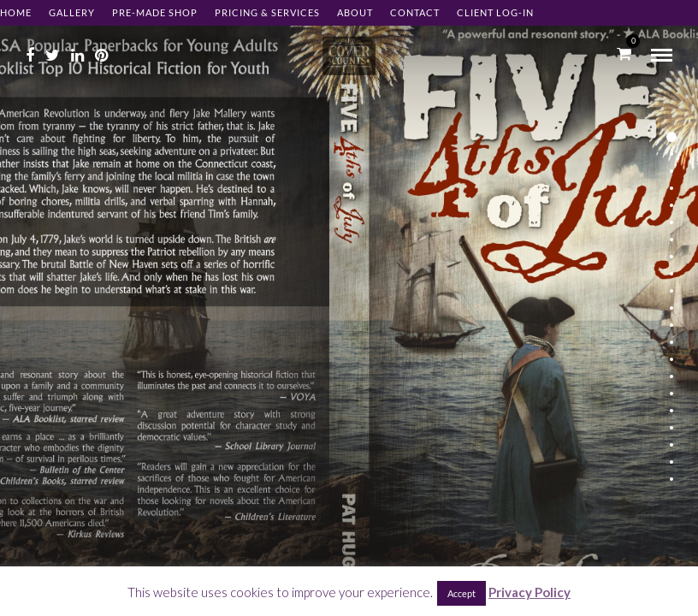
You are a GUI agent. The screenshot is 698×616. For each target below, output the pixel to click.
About (355, 12)
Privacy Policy (529, 592)
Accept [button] (461, 593)
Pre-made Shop (155, 12)
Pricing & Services (267, 12)
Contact (415, 12)
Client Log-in (495, 12)
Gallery (72, 12)
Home (16, 12)
